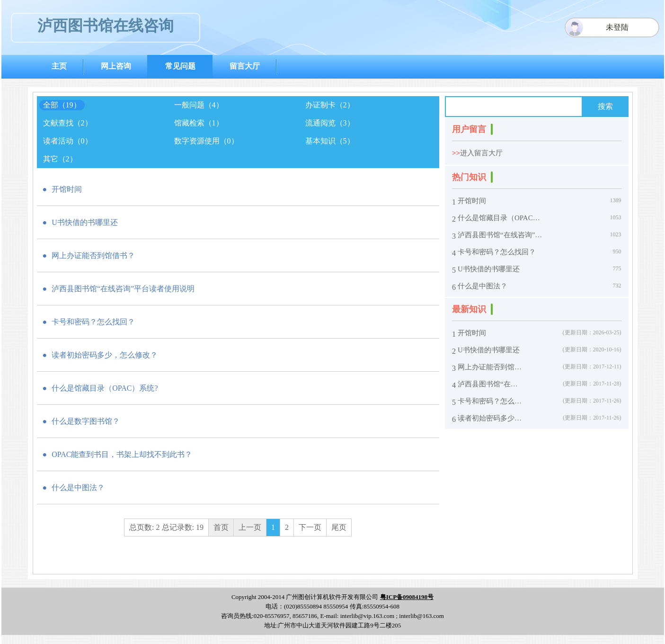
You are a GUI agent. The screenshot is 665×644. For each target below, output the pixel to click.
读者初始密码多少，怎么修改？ (491, 418)
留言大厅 (245, 66)
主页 (59, 66)
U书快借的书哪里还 (489, 269)
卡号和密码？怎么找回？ (497, 252)
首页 (221, 527)
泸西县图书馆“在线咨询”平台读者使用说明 (502, 235)
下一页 (310, 527)
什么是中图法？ (483, 286)
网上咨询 (116, 66)
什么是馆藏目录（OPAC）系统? (502, 218)
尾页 (339, 527)
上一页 (250, 527)
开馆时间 (472, 201)
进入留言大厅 (477, 153)
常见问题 (180, 66)
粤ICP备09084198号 (407, 597)
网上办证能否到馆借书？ (491, 367)
